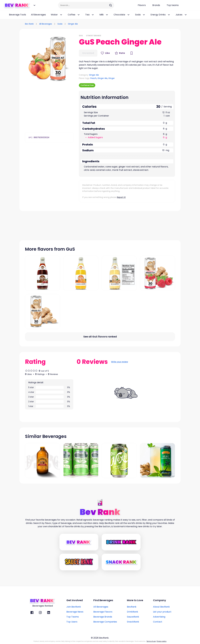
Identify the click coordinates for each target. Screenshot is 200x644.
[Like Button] (105, 53)
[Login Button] (191, 5)
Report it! (121, 197)
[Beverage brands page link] (156, 5)
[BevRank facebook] (32, 613)
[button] (49, 59)
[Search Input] (84, 5)
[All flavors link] (100, 337)
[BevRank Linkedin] (49, 613)
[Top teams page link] (173, 5)
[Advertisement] (148, 23)
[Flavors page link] (142, 5)
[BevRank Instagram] (40, 613)
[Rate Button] (120, 53)
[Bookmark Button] (132, 53)
